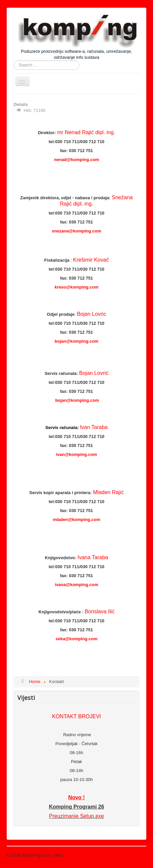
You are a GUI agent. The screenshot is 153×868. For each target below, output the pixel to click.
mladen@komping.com (77, 520)
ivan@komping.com (76, 454)
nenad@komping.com (76, 160)
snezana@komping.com (76, 231)
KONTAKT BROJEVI (77, 716)
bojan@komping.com (76, 341)
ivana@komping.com (76, 585)
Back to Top (135, 855)
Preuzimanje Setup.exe (76, 816)
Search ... (14, 61)
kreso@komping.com (76, 287)
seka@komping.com (76, 639)
